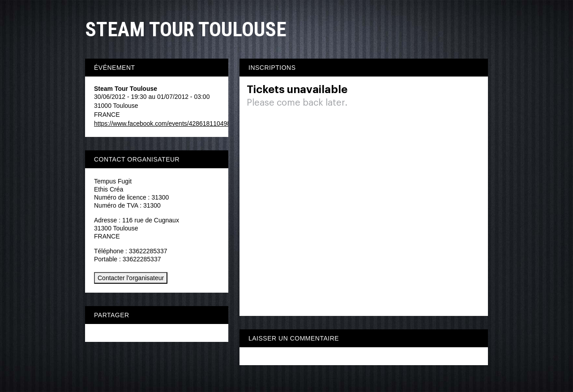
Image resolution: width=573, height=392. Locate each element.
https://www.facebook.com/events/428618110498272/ (168, 124)
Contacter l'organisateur (131, 278)
